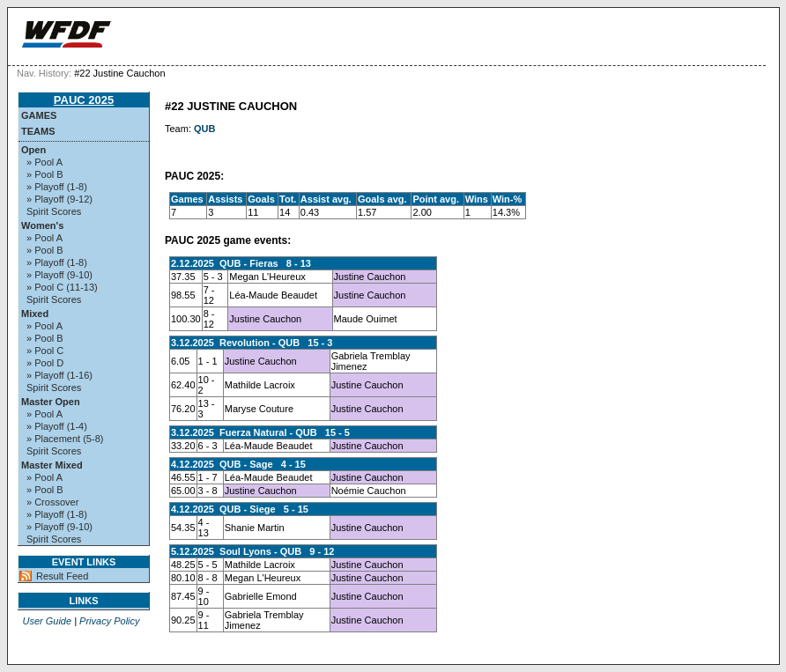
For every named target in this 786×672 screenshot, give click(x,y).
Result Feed (62, 576)
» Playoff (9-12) (59, 199)
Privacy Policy (109, 621)
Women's (42, 225)
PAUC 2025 (84, 100)
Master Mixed (52, 465)
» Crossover (52, 502)
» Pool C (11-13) (62, 287)
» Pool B (45, 174)
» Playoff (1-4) (57, 426)
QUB (204, 129)
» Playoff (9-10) (59, 275)
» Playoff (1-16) (59, 375)
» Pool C (45, 351)
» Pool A (44, 162)
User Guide (47, 621)
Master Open (51, 402)
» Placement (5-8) (65, 439)
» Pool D (45, 363)
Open (33, 150)
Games (39, 115)
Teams (38, 131)
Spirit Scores (54, 211)
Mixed (35, 314)
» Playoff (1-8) (57, 187)
